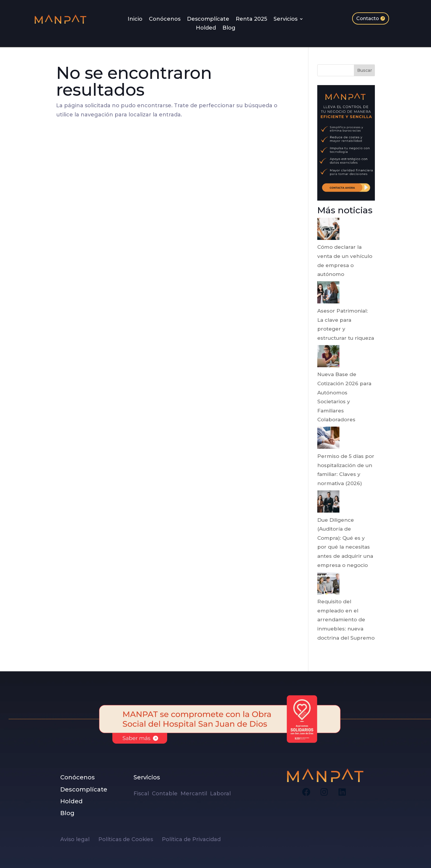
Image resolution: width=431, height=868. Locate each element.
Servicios (286, 19)
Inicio (135, 19)
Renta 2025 (251, 19)
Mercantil (195, 794)
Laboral (221, 794)
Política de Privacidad (191, 839)
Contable (165, 794)
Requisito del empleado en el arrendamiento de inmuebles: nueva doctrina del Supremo (346, 620)
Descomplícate (208, 19)
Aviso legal (79, 839)
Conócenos (165, 19)
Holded (206, 28)
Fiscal (143, 794)
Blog (229, 28)
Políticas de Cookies (130, 839)
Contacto (368, 18)
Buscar (365, 70)
